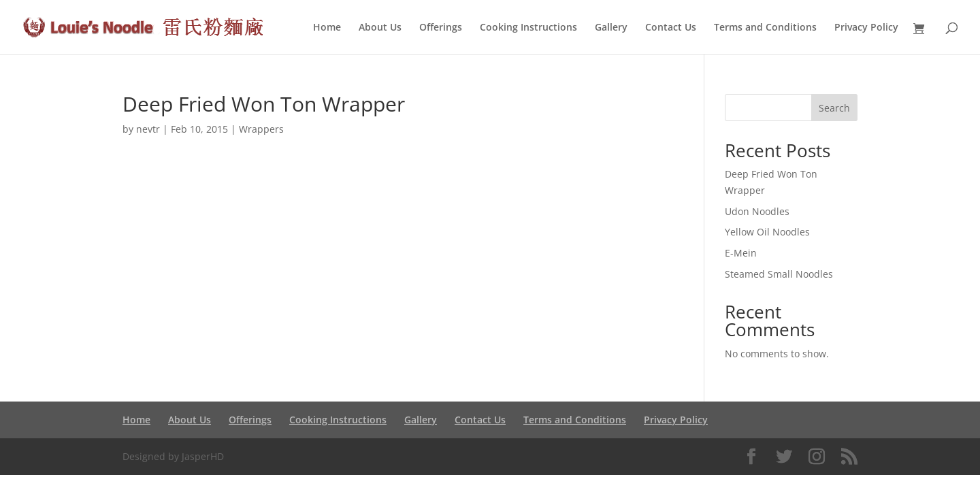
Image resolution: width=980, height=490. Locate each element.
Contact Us (671, 28)
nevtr (148, 129)
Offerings (441, 28)
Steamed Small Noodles (779, 274)
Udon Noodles (757, 211)
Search (834, 108)
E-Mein (741, 253)
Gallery (611, 28)
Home (327, 28)
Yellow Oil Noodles (767, 232)
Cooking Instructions (528, 28)
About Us (380, 28)
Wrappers (261, 129)
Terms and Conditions (765, 28)
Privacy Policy (866, 28)
